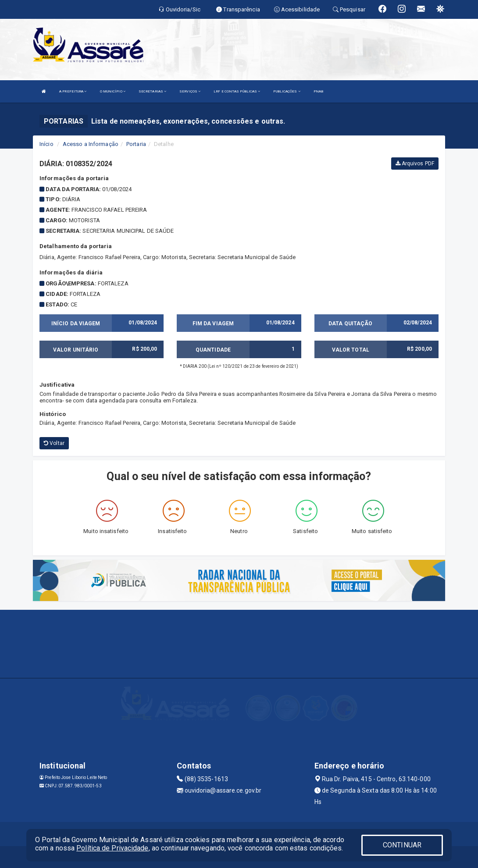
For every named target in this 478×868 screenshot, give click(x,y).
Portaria (136, 144)
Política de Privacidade (112, 848)
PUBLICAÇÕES (287, 91)
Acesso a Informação (91, 144)
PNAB (318, 91)
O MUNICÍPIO (113, 91)
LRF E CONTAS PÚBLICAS (237, 91)
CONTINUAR (402, 845)
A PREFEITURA (73, 91)
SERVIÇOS (190, 91)
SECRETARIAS (152, 91)
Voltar (54, 443)
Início (46, 144)
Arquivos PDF (415, 164)
